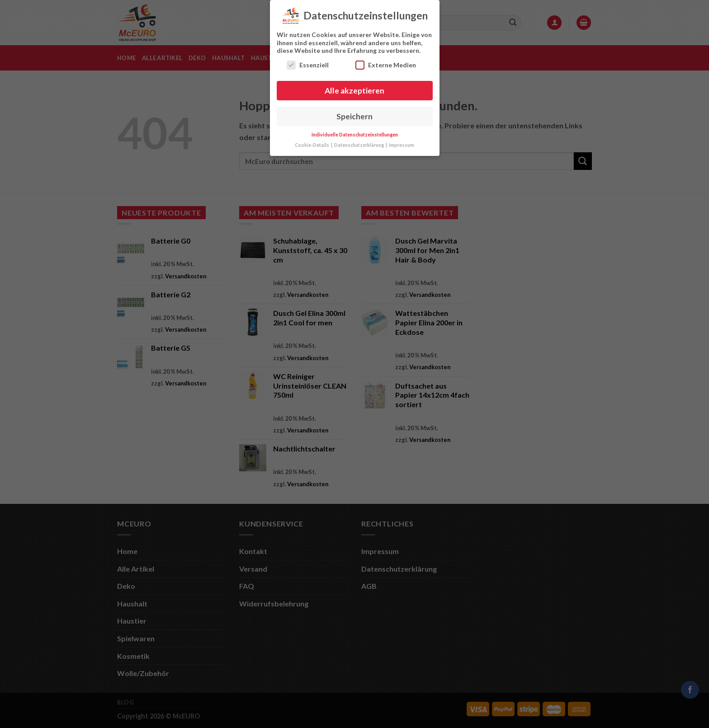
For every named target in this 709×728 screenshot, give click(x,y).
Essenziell (308, 64)
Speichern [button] (354, 115)
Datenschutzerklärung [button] (359, 144)
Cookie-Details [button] (312, 144)
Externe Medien (386, 64)
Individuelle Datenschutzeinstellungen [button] (355, 134)
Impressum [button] (402, 144)
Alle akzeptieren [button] (354, 90)
